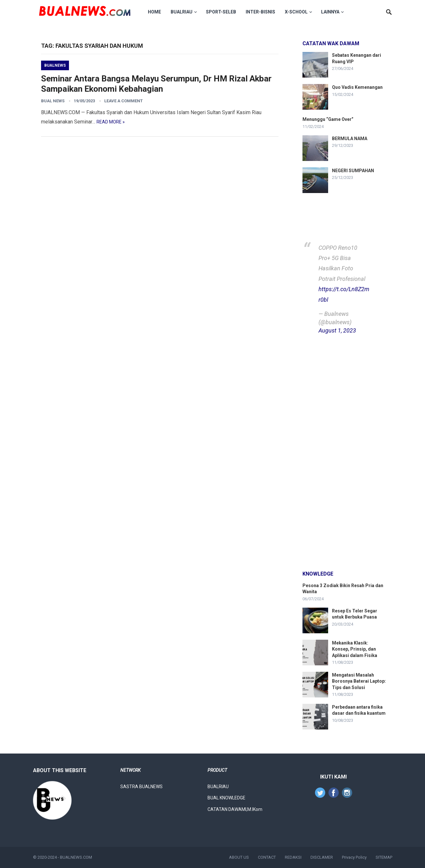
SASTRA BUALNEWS (141, 787)
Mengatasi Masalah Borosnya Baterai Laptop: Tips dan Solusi (359, 681)
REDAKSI (293, 857)
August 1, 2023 (337, 330)
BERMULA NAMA (350, 139)
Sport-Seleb (223, 12)
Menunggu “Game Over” (328, 119)
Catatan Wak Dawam (331, 43)
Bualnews (55, 65)
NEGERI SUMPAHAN (353, 171)
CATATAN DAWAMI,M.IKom (235, 809)
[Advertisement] (344, 453)
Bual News (53, 101)
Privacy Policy (354, 857)
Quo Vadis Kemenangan (357, 87)
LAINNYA (332, 12)
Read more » (111, 122)
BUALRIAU (183, 12)
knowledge (318, 574)
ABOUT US (239, 857)
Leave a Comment (123, 101)
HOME (156, 12)
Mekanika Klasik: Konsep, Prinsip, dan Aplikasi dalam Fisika (355, 649)
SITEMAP (384, 857)
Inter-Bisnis (262, 12)
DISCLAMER (322, 857)
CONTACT (267, 857)
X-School (298, 12)
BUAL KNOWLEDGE (226, 798)
